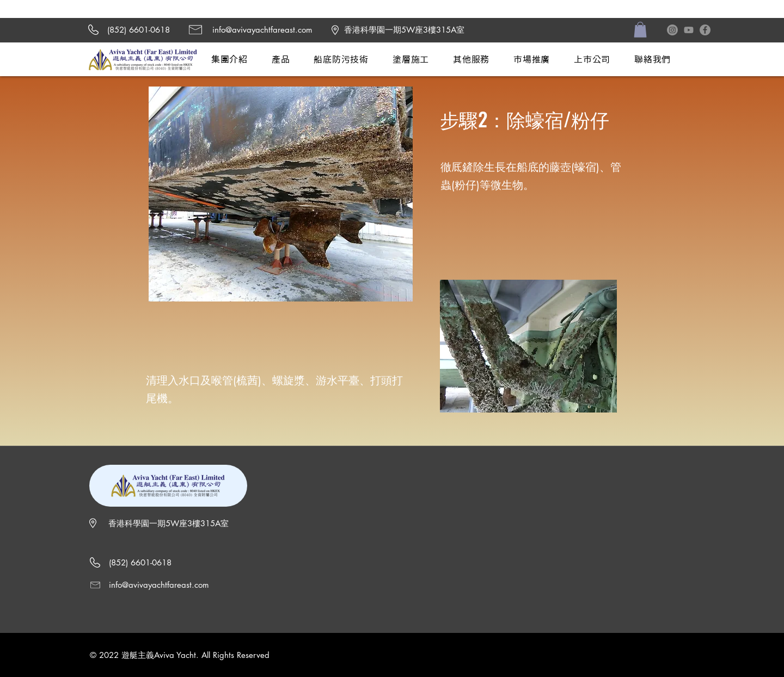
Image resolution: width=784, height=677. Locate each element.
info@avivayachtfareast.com (262, 30)
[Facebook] (705, 30)
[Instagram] (672, 30)
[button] (640, 30)
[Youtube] (689, 30)
